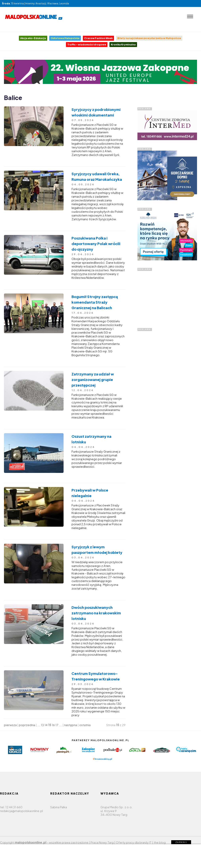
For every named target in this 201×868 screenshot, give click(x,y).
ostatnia (85, 725)
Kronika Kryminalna (123, 45)
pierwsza (10, 725)
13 (42, 725)
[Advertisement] (167, 296)
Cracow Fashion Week (98, 38)
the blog (160, 842)
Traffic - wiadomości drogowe (87, 45)
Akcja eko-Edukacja (33, 38)
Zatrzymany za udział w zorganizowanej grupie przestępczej (93, 380)
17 (57, 725)
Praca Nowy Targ (102, 842)
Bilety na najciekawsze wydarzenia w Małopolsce (149, 38)
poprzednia (27, 725)
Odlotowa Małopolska (65, 38)
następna (71, 725)
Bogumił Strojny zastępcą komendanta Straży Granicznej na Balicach (95, 302)
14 (46, 725)
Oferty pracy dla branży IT (134, 842)
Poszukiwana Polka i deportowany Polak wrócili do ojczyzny (96, 244)
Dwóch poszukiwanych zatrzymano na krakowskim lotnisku (96, 613)
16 (53, 725)
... (39, 725)
